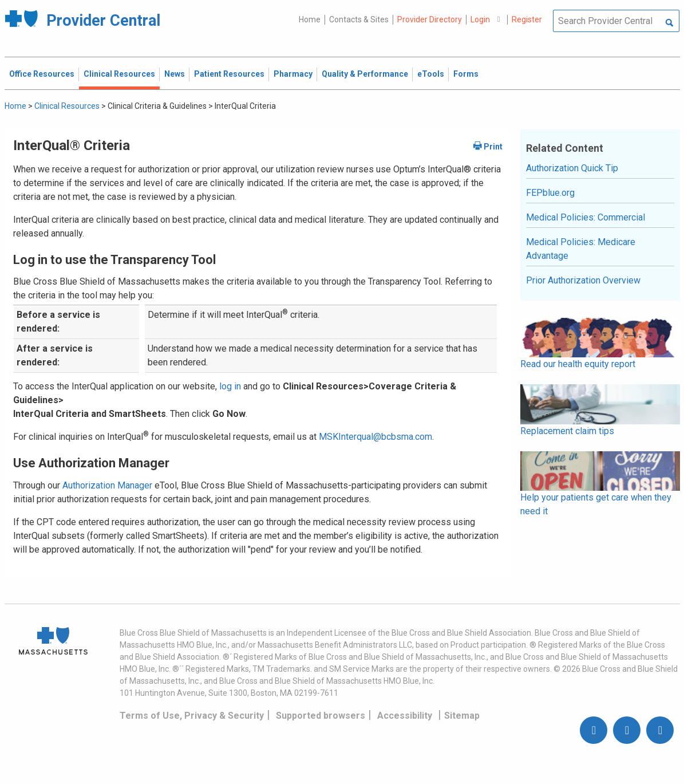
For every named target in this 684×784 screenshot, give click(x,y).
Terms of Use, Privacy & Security (192, 716)
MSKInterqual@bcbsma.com (375, 437)
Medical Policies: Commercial (586, 217)
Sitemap (462, 716)
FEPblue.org (550, 193)
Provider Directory (430, 19)
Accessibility (405, 716)
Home (310, 19)
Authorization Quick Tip (572, 168)
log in (230, 386)
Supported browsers (321, 716)
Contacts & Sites (359, 19)
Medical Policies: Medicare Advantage (581, 249)
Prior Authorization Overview (583, 280)
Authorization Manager (107, 485)
